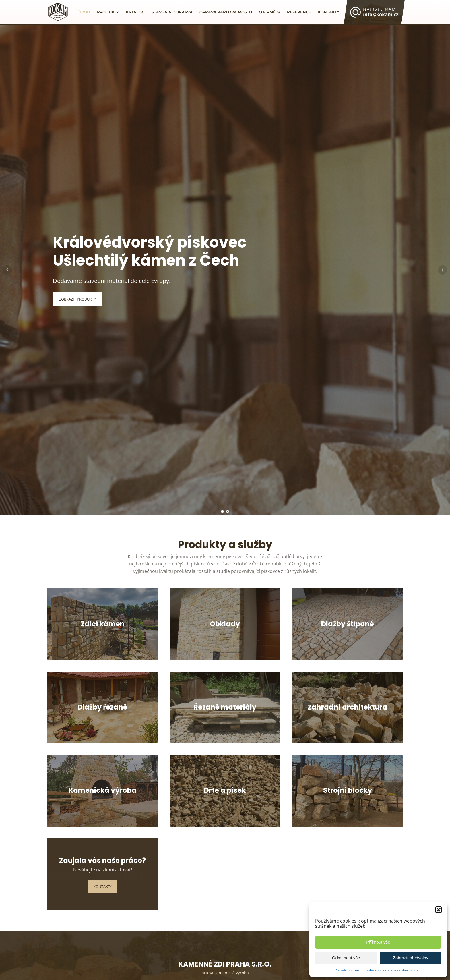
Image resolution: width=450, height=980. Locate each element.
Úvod (84, 12)
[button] (439, 910)
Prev (7, 270)
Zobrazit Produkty (77, 299)
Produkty (108, 12)
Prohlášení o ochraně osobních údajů (392, 970)
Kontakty (329, 12)
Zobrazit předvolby (411, 958)
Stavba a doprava (172, 12)
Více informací (103, 654)
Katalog (135, 12)
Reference (299, 12)
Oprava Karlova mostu (226, 12)
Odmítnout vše (346, 958)
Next (443, 270)
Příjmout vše (378, 942)
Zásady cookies (347, 970)
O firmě (269, 12)
